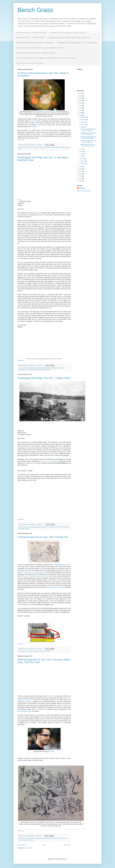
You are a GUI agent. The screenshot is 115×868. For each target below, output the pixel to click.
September (84, 124)
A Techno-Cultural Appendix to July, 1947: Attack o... (88, 130)
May (82, 154)
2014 (80, 171)
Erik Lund (82, 188)
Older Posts (67, 845)
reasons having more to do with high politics (32, 572)
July (82, 149)
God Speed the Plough (38, 147)
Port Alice (25, 527)
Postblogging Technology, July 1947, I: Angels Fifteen (44, 378)
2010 (80, 181)
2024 (80, 98)
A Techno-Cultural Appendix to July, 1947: (39, 73)
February (83, 161)
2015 (80, 169)
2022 (80, 103)
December (83, 117)
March (82, 159)
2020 (80, 108)
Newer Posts (22, 845)
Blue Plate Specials (27, 147)
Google (52, 751)
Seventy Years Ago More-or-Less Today (35, 370)
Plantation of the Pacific (58, 368)
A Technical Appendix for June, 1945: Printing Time (43, 537)
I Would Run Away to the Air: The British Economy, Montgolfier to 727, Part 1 (40, 48)
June (82, 151)
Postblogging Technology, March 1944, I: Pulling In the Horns (35, 53)
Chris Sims (33, 121)
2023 (80, 101)
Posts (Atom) (29, 848)
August (82, 127)
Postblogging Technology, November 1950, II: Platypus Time (35, 43)
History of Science (40, 838)
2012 (80, 176)
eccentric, (55, 587)
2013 (80, 174)
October (83, 122)
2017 (80, 115)
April (82, 156)
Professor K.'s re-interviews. (49, 461)
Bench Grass (35, 10)
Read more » (21, 140)
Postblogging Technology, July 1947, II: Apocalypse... (88, 134)
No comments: (39, 145)
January (83, 163)
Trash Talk (48, 370)
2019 (80, 110)
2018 (80, 113)
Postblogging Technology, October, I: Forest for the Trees (68, 32)
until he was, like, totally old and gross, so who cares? (36, 576)
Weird (50, 587)
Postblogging (22, 370)
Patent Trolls (47, 147)
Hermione (51, 696)
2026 (80, 94)
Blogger (65, 859)
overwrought (62, 587)
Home (44, 845)
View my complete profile (84, 191)
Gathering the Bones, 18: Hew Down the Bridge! (31, 32)
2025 (80, 96)
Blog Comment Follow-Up (29, 838)
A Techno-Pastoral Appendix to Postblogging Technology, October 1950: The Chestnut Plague (46, 58)
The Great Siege (58, 527)
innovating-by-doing (25, 711)
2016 (80, 167)
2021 (80, 106)
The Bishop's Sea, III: (23, 38)
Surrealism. (34, 127)
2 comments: (38, 836)
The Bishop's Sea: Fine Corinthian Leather (29, 63)
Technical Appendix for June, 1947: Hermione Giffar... (88, 145)
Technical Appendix (56, 147)
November (83, 120)
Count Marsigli (57, 565)
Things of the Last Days (45, 651)
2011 (80, 179)
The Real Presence (39, 38)
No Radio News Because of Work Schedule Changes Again (37, 368)
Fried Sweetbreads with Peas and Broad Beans (44, 112)
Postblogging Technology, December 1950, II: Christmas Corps (77, 43)
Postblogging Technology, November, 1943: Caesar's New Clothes (69, 38)
